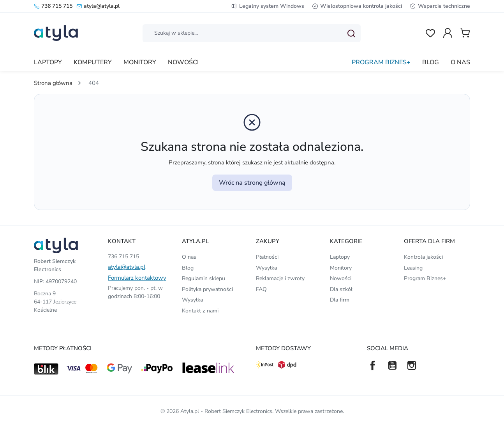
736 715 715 (53, 6)
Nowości (341, 278)
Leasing (413, 268)
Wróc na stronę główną (252, 183)
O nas (189, 257)
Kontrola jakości (423, 257)
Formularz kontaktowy (137, 278)
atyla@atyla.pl (98, 6)
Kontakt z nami (200, 311)
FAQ (261, 289)
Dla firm (340, 300)
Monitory (341, 268)
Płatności (267, 257)
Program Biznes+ (425, 278)
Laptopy (340, 257)
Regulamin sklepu (204, 278)
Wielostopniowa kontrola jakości (357, 6)
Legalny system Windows (268, 6)
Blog (188, 268)
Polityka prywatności (207, 289)
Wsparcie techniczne (440, 6)
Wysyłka (192, 300)
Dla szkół (341, 289)
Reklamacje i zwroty (280, 278)
